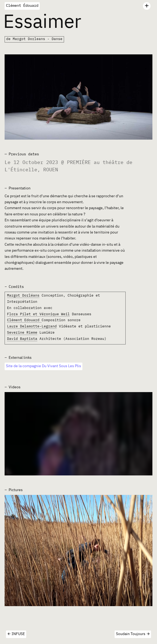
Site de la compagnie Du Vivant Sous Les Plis (44, 366)
